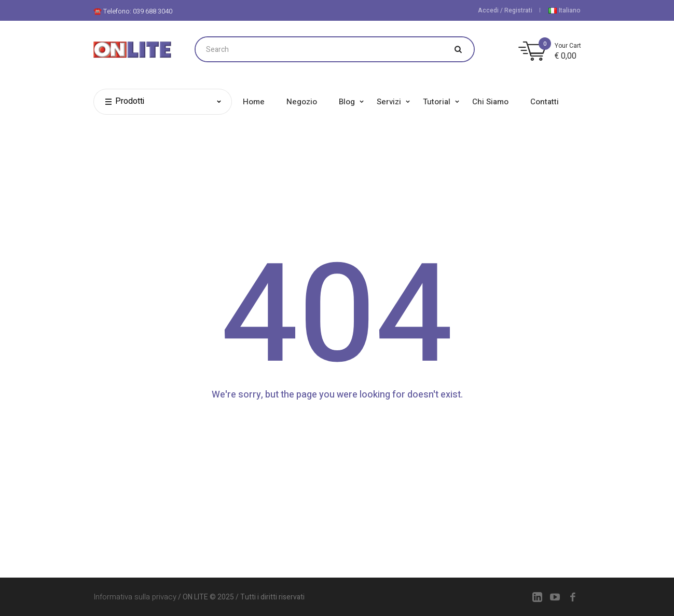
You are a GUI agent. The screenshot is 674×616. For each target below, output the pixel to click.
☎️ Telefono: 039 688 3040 (133, 11)
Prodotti (124, 102)
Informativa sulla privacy (135, 597)
